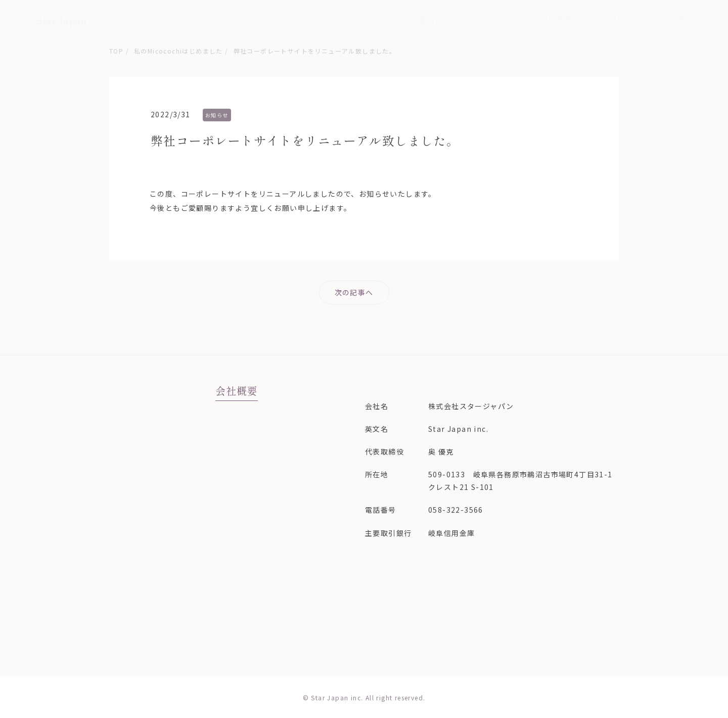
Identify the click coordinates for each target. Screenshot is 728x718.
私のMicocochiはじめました (178, 51)
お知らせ (616, 20)
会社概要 (677, 20)
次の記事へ (354, 292)
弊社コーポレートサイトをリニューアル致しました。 (315, 51)
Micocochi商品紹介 (416, 20)
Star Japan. (63, 20)
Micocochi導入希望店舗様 (526, 20)
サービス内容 (329, 20)
